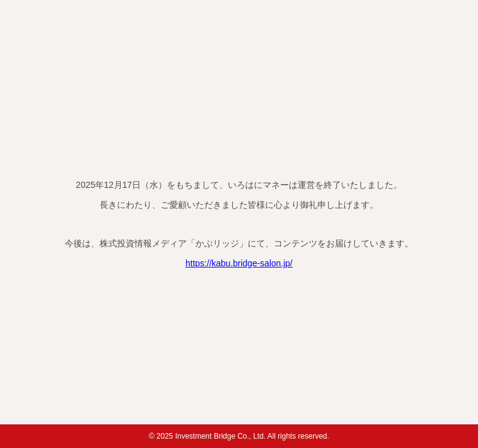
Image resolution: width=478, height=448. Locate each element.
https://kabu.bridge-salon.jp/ (239, 263)
